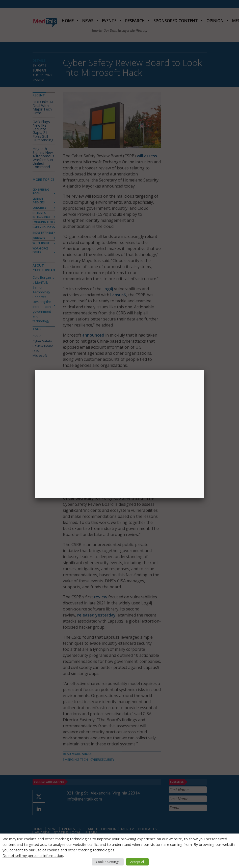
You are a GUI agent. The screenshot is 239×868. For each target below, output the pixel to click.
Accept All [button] (137, 862)
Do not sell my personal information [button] (33, 855)
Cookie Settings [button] (108, 862)
